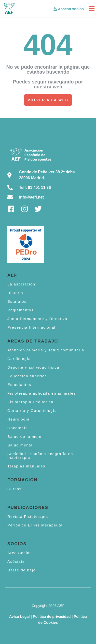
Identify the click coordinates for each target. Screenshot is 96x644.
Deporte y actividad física (33, 367)
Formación (22, 480)
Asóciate (16, 561)
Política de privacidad (52, 616)
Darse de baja (22, 570)
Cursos (14, 489)
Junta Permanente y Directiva (37, 319)
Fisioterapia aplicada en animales (42, 393)
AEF (12, 275)
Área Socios (20, 553)
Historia (15, 293)
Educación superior (27, 376)
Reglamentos (21, 310)
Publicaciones (28, 508)
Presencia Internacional (31, 327)
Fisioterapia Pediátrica (30, 402)
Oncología (18, 428)
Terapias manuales (26, 466)
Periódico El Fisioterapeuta (35, 525)
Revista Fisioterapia (28, 516)
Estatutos (17, 301)
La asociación (21, 284)
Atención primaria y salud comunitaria (46, 350)
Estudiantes (19, 385)
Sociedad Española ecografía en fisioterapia (40, 456)
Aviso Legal (19, 616)
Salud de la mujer (25, 436)
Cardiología (19, 359)
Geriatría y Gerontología (32, 411)
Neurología (18, 419)
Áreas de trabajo (33, 341)
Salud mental (21, 445)
